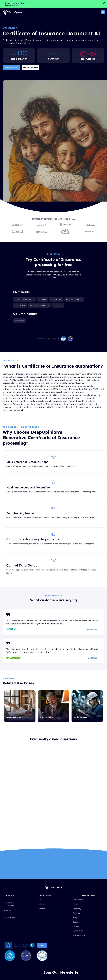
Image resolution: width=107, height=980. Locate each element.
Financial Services (10, 904)
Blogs (75, 917)
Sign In (42, 945)
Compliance (78, 931)
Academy (77, 909)
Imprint (76, 926)
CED (40, 900)
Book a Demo (11, 67)
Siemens (41, 909)
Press (75, 904)
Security (76, 913)
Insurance (7, 910)
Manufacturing (9, 918)
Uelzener (41, 904)
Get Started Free (31, 67)
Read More (92, 629)
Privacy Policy (79, 935)
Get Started (78, 900)
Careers (76, 922)
